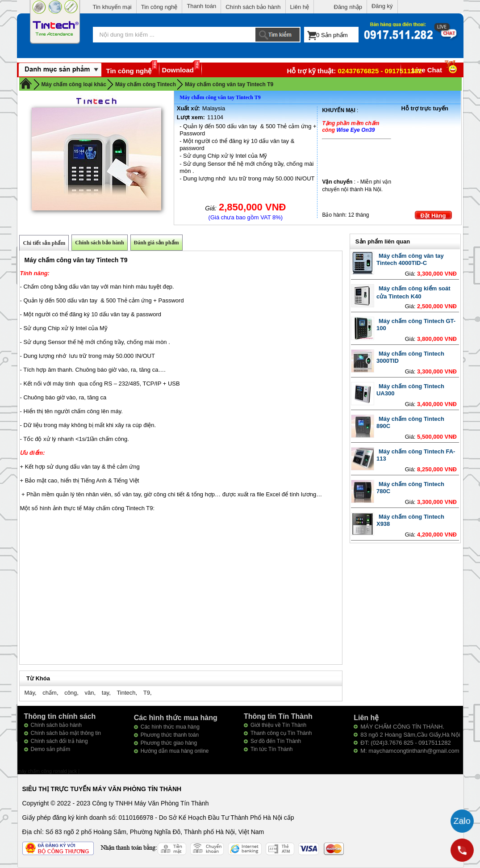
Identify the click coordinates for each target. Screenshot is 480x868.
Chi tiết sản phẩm (44, 243)
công (71, 693)
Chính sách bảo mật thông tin (66, 733)
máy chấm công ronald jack (48, 771)
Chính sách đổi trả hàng (59, 741)
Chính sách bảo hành (253, 7)
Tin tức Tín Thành (272, 749)
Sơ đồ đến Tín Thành (276, 741)
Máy (29, 693)
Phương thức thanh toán (170, 735)
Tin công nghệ (159, 7)
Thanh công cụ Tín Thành (281, 733)
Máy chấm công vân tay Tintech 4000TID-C (410, 259)
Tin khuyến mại (112, 7)
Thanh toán (201, 6)
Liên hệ (300, 7)
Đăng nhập (348, 7)
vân (90, 693)
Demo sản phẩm (51, 749)
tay (105, 693)
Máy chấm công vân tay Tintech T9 (229, 84)
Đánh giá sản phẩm (157, 243)
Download (178, 70)
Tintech (126, 693)
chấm (50, 693)
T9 (147, 693)
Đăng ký (382, 6)
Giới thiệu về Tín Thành (278, 725)
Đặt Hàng (433, 216)
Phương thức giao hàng (169, 743)
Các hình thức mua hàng (170, 727)
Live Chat (436, 70)
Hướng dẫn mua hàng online (175, 751)
